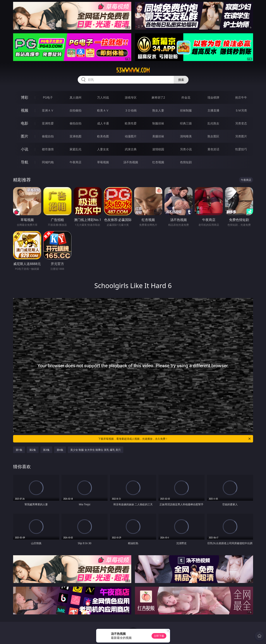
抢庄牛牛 (241, 97)
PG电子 (48, 97)
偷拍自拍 (75, 123)
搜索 (181, 80)
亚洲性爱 (48, 123)
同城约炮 (48, 162)
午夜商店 (75, 162)
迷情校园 (158, 149)
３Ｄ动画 (131, 110)
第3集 (46, 450)
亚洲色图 (75, 136)
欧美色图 (103, 136)
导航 (25, 162)
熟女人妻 (158, 110)
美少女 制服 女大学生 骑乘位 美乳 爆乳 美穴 (96, 450)
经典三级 (186, 123)
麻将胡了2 (158, 97)
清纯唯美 (186, 136)
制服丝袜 (158, 123)
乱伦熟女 (213, 123)
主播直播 (213, 110)
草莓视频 (103, 162)
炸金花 (186, 97)
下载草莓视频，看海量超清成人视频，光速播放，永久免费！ (175, 439)
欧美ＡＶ (103, 110)
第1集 (19, 450)
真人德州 (75, 97)
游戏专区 (131, 97)
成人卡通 (103, 123)
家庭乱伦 (75, 149)
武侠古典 (131, 149)
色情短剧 (186, 162)
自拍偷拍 (75, 110)
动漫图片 (131, 136)
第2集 (33, 450)
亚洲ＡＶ (48, 110)
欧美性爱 (131, 123)
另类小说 (186, 149)
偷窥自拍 (48, 136)
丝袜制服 (186, 110)
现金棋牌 (213, 97)
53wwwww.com (133, 70)
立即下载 (159, 636)
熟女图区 (213, 136)
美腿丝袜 (158, 136)
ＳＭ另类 (241, 110)
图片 (25, 136)
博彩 (25, 97)
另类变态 (241, 123)
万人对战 (103, 97)
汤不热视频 (131, 162)
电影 (25, 123)
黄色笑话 (213, 149)
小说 (25, 149)
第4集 (60, 450)
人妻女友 (103, 149)
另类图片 (241, 136)
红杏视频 (158, 162)
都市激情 (48, 149)
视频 (25, 110)
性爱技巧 (241, 149)
